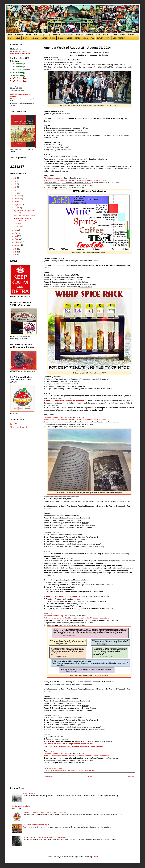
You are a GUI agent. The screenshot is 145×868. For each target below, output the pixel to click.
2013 (15, 249)
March (17, 239)
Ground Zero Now (29, 794)
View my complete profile (19, 427)
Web (92, 38)
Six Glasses (79, 771)
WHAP (10, 35)
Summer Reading (89, 771)
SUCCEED (56, 35)
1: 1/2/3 (123, 35)
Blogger (95, 857)
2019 (15, 178)
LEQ (48, 35)
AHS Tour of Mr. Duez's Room (24, 215)
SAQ (36, 35)
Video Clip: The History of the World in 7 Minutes (65, 597)
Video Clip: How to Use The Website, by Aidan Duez (67, 400)
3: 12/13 (26, 38)
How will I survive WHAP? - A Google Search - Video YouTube (69, 744)
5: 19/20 (52, 38)
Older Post (130, 777)
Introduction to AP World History (65, 771)
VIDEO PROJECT (119, 38)
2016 (15, 187)
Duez (15, 424)
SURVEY (100, 38)
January (18, 245)
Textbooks (18, 223)
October (18, 202)
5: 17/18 (44, 38)
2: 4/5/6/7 (131, 35)
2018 (15, 181)
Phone (86, 38)
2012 (15, 252)
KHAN (108, 38)
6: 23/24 (69, 38)
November (18, 199)
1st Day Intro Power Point (21, 806)
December (18, 196)
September (19, 205)
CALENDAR (19, 35)
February (18, 242)
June (16, 230)
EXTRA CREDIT (68, 35)
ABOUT (105, 35)
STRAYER (80, 35)
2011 (15, 255)
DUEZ (98, 35)
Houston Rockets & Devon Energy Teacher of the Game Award (44, 812)
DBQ (42, 35)
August (17, 208)
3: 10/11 (17, 38)
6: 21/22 (61, 38)
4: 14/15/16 (35, 38)
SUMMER (114, 35)
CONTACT (89, 35)
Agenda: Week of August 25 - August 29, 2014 (24, 219)
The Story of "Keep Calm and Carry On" (36, 825)
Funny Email (18, 226)
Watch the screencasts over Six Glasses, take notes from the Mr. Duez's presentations (76, 180)
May (16, 233)
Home (90, 777)
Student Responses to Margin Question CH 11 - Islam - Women (45, 837)
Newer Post (48, 777)
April (16, 236)
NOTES (29, 35)
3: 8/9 (10, 38)
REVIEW (78, 38)
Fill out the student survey (53, 178)
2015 (15, 190)
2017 (15, 184)
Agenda (52, 771)
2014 (15, 193)
